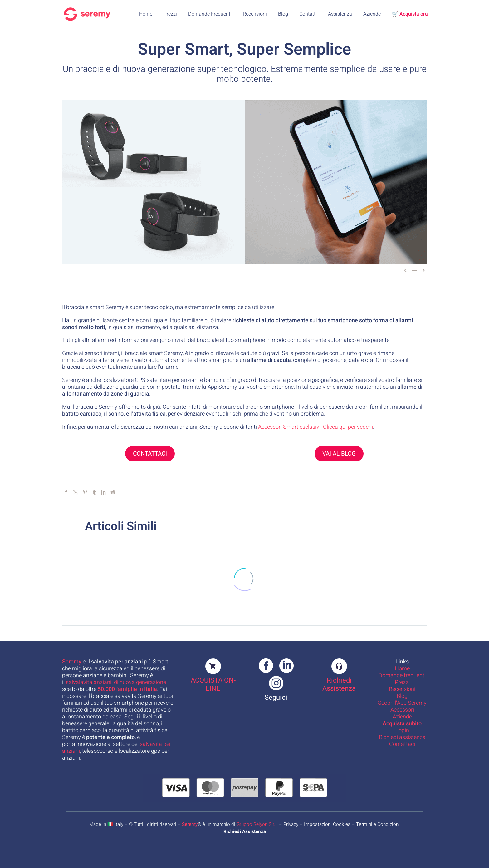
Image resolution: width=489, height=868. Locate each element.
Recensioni (255, 14)
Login (402, 730)
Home (146, 14)
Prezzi (170, 14)
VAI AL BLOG (339, 454)
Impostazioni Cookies (327, 824)
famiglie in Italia (127, 689)
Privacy (291, 824)
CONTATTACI (150, 454)
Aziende (372, 14)
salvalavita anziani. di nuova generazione (116, 682)
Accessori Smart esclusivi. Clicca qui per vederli (315, 427)
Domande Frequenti (210, 14)
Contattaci (402, 744)
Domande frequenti (402, 676)
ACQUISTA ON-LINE (213, 684)
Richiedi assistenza (402, 737)
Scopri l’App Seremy (402, 703)
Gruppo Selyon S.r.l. (257, 824)
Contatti (308, 14)
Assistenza (340, 14)
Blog (283, 14)
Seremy (190, 824)
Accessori (402, 710)
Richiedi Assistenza (339, 684)
